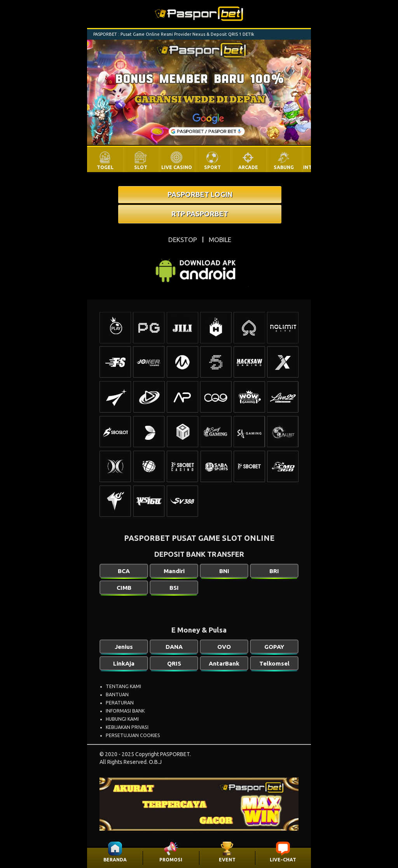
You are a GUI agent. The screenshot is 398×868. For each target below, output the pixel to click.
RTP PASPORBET (200, 214)
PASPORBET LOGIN (200, 194)
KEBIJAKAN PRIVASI (127, 727)
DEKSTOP (183, 240)
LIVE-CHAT (283, 860)
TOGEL (105, 167)
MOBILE (220, 240)
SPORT (212, 167)
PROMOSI (171, 860)
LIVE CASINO (177, 167)
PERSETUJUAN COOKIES (133, 735)
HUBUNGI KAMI (122, 719)
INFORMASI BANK (125, 711)
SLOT (141, 167)
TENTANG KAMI (123, 686)
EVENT (227, 860)
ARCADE (248, 167)
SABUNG (284, 167)
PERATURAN (120, 703)
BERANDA (115, 860)
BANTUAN (117, 695)
